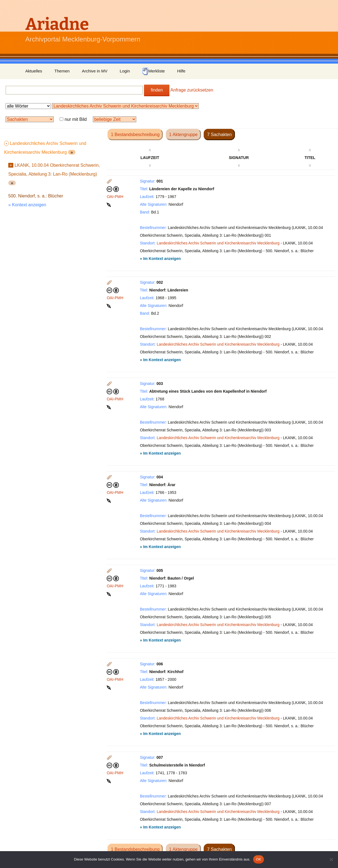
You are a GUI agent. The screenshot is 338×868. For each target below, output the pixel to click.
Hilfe (181, 71)
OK (259, 859)
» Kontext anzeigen (27, 205)
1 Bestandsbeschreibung (135, 135)
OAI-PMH (115, 197)
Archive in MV (95, 71)
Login (125, 71)
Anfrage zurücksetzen (192, 90)
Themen (62, 71)
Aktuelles (34, 71)
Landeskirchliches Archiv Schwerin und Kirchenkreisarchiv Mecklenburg (218, 243)
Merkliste (153, 71)
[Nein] (331, 859)
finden (157, 90)
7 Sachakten (219, 135)
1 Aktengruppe (183, 135)
